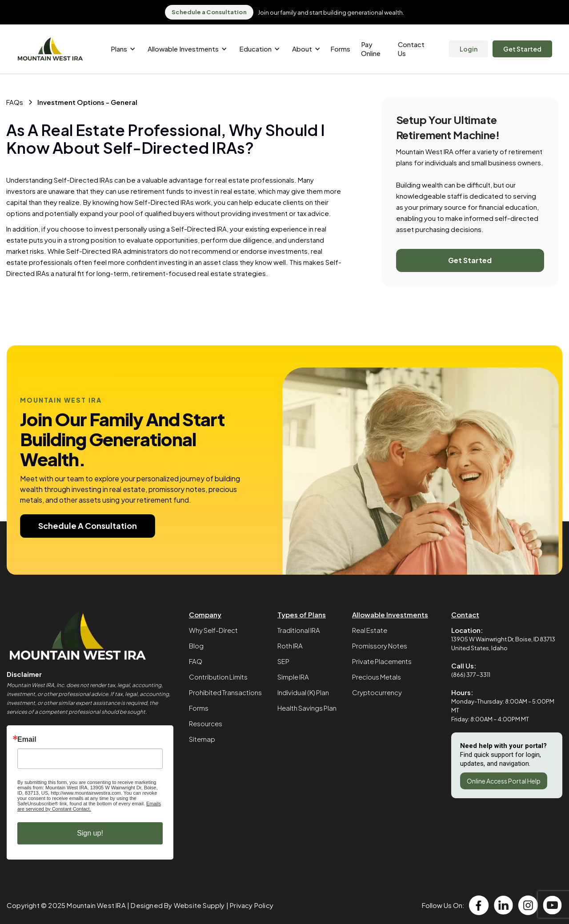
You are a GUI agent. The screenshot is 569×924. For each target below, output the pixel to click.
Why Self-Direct (213, 630)
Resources (206, 723)
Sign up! (90, 833)
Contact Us (411, 49)
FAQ (196, 661)
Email (27, 740)
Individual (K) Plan (303, 692)
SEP (283, 661)
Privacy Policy (252, 905)
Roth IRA (290, 646)
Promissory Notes (380, 646)
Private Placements (382, 661)
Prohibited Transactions (225, 692)
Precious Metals (377, 677)
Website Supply (199, 905)
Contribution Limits (218, 677)
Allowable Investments (390, 614)
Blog (196, 646)
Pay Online (371, 49)
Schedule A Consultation (88, 526)
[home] (50, 49)
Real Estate (370, 630)
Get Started (522, 49)
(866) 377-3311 (471, 675)
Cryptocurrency (377, 692)
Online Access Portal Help (504, 781)
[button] (122, 49)
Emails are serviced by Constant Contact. (89, 806)
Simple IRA (293, 677)
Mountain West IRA (96, 905)
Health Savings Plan (307, 708)
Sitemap (202, 739)
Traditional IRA (299, 630)
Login (469, 49)
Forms (340, 49)
